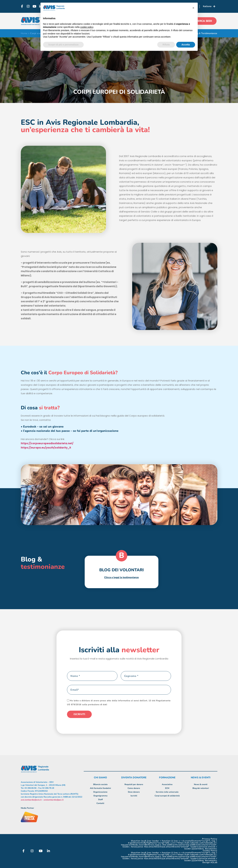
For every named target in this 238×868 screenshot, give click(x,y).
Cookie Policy (210, 851)
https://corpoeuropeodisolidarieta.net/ (47, 443)
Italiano (209, 6)
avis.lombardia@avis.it (31, 800)
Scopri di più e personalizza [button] (63, 45)
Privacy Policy (210, 839)
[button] (193, 8)
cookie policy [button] (87, 27)
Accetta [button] (186, 45)
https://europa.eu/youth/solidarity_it (46, 448)
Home (24, 33)
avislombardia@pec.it (54, 800)
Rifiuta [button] (166, 45)
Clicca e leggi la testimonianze (121, 577)
